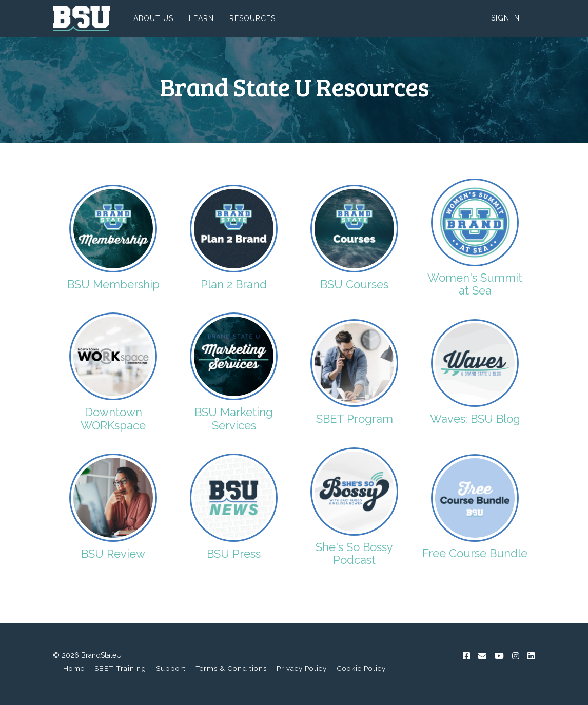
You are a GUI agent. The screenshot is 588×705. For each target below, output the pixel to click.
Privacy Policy (302, 668)
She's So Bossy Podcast (354, 553)
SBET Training (120, 668)
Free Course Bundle (475, 553)
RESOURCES (252, 18)
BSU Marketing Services (234, 419)
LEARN (201, 18)
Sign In (505, 18)
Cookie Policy (361, 668)
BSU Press (234, 554)
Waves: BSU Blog (475, 419)
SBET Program (355, 419)
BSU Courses (354, 284)
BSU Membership (113, 284)
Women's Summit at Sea (475, 284)
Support (171, 668)
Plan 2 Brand (234, 284)
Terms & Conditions (231, 668)
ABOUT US (153, 18)
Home (74, 668)
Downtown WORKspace (113, 419)
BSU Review (113, 554)
